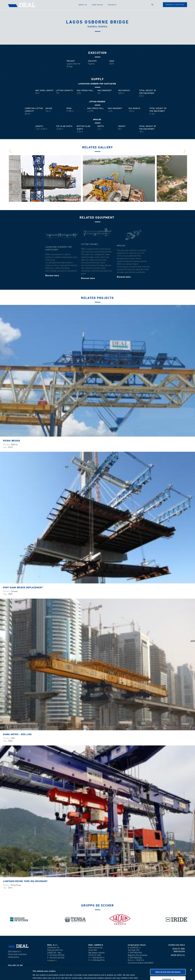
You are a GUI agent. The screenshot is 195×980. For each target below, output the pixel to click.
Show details (38, 975)
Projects (112, 5)
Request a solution (175, 5)
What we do (97, 5)
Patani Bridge (12, 441)
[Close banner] (191, 957)
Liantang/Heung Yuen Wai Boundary (25, 881)
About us (83, 5)
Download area (177, 945)
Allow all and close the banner (168, 959)
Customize (168, 966)
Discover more (52, 276)
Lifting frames (90, 244)
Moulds (121, 246)
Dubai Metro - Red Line (17, 735)
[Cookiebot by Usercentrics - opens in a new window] (16, 975)
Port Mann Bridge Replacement (23, 588)
